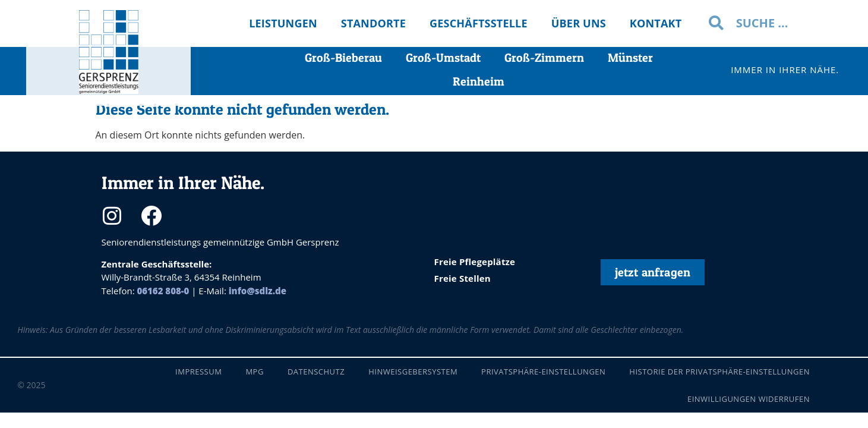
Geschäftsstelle (479, 23)
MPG (254, 372)
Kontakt (656, 23)
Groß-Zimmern (544, 58)
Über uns (579, 23)
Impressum (198, 372)
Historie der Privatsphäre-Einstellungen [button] (719, 372)
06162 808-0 (163, 291)
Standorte (373, 23)
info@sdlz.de (258, 291)
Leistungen (283, 23)
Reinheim (479, 81)
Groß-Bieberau (343, 58)
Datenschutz (316, 372)
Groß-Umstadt (443, 58)
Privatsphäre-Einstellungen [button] (543, 372)
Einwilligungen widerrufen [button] (749, 399)
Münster (630, 58)
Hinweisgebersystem (413, 372)
